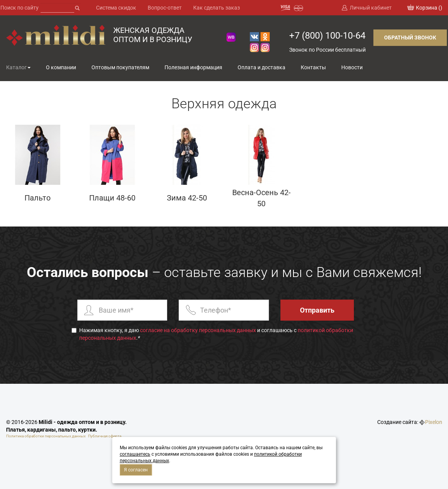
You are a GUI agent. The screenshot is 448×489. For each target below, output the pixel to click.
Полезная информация (193, 67)
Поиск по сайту (20, 8)
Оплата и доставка (261, 67)
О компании (61, 67)
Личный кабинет (371, 8)
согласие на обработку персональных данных (198, 330)
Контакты (313, 67)
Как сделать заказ (217, 8)
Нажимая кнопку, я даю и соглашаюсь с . (212, 334)
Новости (352, 67)
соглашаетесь (135, 454)
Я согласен (136, 470)
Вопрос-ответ (165, 8)
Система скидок (116, 8)
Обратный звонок (410, 37)
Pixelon (434, 422)
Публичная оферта (105, 436)
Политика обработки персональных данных (46, 436)
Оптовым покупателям (120, 67)
